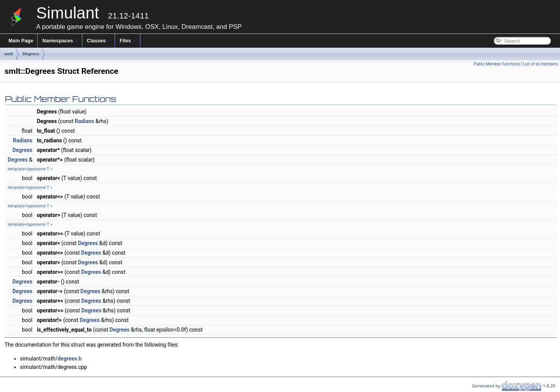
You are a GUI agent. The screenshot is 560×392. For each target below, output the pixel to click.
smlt (9, 54)
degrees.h (70, 359)
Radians (84, 121)
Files (128, 41)
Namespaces (60, 41)
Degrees (31, 54)
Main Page (21, 41)
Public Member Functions (497, 64)
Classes (99, 41)
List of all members (541, 64)
